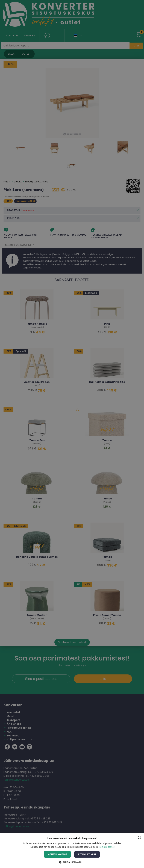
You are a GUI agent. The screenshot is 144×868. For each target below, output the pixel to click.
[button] (72, 862)
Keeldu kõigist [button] (87, 854)
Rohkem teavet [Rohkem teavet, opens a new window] (107, 847)
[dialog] (72, 434)
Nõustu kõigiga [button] (58, 854)
